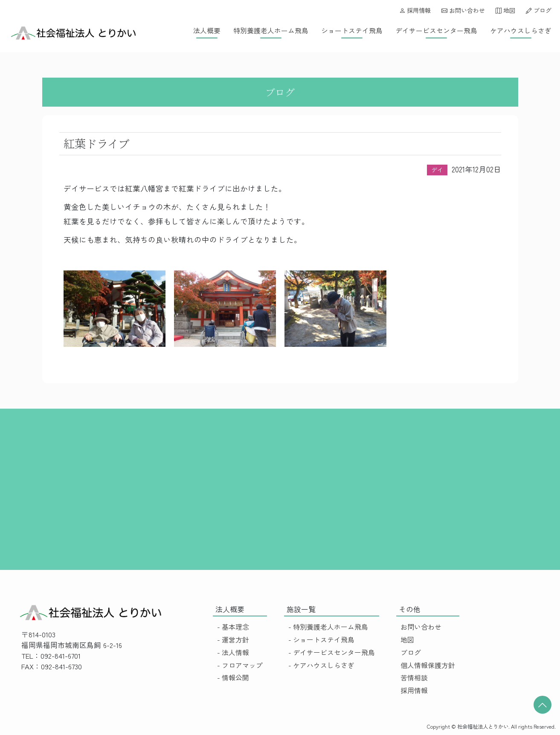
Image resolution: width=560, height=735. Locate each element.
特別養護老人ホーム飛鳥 (271, 31)
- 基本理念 (233, 627)
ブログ (539, 10)
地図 (505, 10)
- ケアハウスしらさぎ (321, 665)
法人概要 (207, 31)
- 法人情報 (233, 652)
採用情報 (415, 10)
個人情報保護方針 (428, 665)
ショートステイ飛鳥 (352, 31)
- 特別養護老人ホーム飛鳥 (328, 627)
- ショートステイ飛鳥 (321, 640)
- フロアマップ (240, 665)
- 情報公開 (233, 678)
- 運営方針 (233, 640)
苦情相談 (414, 678)
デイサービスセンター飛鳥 (436, 31)
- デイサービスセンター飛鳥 (332, 652)
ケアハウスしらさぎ (521, 31)
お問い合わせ (463, 10)
